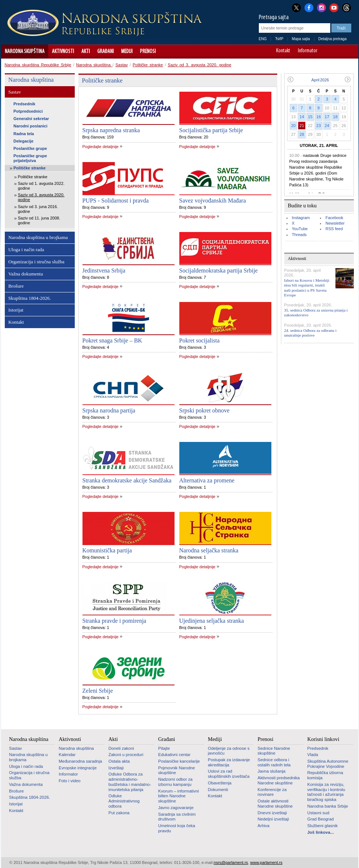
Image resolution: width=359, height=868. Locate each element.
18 (335, 117)
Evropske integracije (78, 768)
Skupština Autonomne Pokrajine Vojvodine (328, 764)
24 (327, 126)
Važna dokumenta (26, 274)
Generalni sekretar (31, 119)
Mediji (127, 52)
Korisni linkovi (323, 739)
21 (302, 126)
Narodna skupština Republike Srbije (38, 65)
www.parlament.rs (266, 862)
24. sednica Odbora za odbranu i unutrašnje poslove (310, 333)
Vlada (313, 755)
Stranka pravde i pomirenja (115, 621)
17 (327, 117)
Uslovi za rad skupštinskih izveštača (229, 774)
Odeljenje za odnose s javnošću (229, 751)
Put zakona (119, 813)
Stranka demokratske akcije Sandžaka (127, 480)
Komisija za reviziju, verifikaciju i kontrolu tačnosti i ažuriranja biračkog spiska (326, 792)
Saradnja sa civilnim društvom (177, 817)
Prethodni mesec (290, 79)
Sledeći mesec (348, 79)
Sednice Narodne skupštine (274, 751)
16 (318, 117)
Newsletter (335, 223)
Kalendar (67, 755)
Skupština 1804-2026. (30, 298)
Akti (86, 52)
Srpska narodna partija (109, 410)
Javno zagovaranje (176, 808)
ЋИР (279, 39)
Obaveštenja (220, 783)
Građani (105, 52)
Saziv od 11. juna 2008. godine (39, 220)
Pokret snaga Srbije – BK (112, 340)
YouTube (300, 229)
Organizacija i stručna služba (36, 262)
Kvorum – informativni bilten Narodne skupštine (179, 796)
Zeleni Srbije (98, 691)
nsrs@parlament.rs (231, 862)
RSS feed (334, 229)
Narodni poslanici (31, 126)
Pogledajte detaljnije (101, 147)
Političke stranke (148, 65)
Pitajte (164, 748)
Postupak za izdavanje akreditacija (229, 762)
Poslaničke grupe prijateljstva (30, 158)
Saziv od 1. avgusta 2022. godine (41, 186)
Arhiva (264, 826)
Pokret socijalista (200, 340)
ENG (263, 39)
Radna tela (24, 134)
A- (329, 52)
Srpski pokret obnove (205, 410)
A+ (339, 52)
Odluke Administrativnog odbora (124, 801)
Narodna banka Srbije (328, 806)
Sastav (122, 65)
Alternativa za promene (207, 480)
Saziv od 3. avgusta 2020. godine (200, 65)
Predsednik (24, 104)
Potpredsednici (28, 111)
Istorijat (16, 310)
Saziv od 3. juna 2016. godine (38, 209)
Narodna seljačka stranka (209, 550)
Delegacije (24, 141)
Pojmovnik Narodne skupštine (177, 770)
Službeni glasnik (323, 826)
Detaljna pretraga (333, 39)
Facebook (334, 218)
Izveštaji (116, 768)
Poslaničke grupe (30, 148)
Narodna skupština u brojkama (38, 237)
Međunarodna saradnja (81, 761)
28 (302, 134)
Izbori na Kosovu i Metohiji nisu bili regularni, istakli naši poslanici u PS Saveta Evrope (307, 288)
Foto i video (70, 781)
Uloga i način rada (26, 249)
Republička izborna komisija (325, 775)
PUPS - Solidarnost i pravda (116, 201)
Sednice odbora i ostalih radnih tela (274, 762)
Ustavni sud (318, 813)
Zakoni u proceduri (126, 755)
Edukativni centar (175, 755)
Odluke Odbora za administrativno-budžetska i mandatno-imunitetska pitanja (130, 782)
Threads (299, 235)
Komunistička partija (107, 550)
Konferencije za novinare (272, 792)
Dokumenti (218, 790)
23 (318, 126)
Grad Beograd (321, 819)
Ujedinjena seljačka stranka (212, 621)
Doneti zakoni (121, 748)
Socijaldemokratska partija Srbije (219, 270)
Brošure (16, 286)
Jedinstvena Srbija (104, 270)
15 (310, 117)
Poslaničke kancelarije (179, 761)
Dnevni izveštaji (272, 813)
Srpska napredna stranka (111, 130)
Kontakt (283, 51)
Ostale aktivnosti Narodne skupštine (275, 804)
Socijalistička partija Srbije (211, 130)
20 (293, 126)
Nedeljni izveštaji (273, 819)
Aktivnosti (63, 52)
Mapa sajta (301, 39)
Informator (308, 51)
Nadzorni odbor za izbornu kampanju (175, 782)
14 (302, 117)
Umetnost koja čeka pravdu (177, 828)
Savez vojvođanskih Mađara (213, 201)
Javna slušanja (272, 771)
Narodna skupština (25, 52)
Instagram (301, 218)
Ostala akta (119, 761)
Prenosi (148, 52)
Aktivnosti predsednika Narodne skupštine (279, 780)
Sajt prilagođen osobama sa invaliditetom (349, 52)
